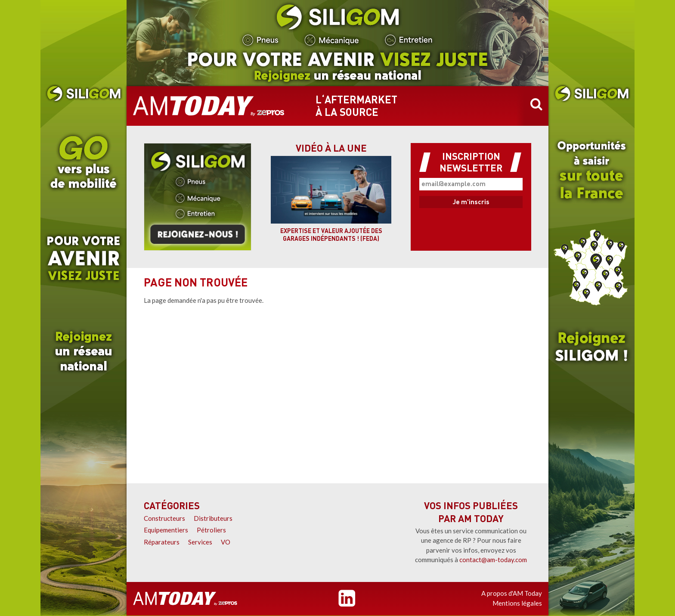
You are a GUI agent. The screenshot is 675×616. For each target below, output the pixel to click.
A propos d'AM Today (512, 593)
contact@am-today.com (493, 560)
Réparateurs (162, 542)
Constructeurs (164, 518)
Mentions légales (517, 603)
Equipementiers (166, 530)
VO (226, 542)
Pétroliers (211, 530)
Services (200, 542)
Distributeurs (213, 518)
